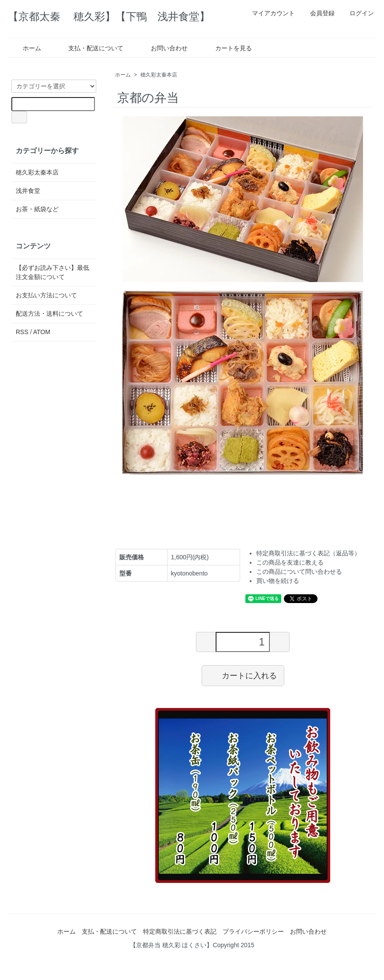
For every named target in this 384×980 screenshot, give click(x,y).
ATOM (42, 332)
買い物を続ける (278, 581)
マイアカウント (269, 13)
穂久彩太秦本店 (159, 75)
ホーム (26, 48)
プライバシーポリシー (253, 931)
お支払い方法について (46, 295)
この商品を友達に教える (290, 562)
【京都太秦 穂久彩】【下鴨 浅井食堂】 (109, 16)
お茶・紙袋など (37, 209)
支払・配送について (89, 48)
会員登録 (318, 13)
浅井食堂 (28, 191)
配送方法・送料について (49, 314)
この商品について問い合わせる (299, 572)
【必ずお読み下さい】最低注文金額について (52, 272)
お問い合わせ (163, 48)
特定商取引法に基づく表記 (180, 931)
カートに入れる (243, 675)
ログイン (357, 13)
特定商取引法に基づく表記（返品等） (308, 553)
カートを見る (227, 48)
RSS (22, 332)
